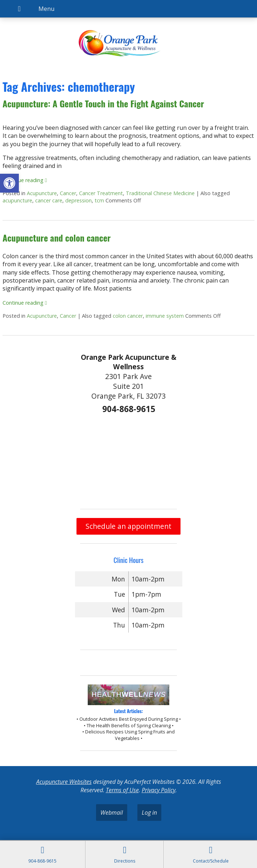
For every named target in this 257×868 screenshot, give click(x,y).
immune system (165, 316)
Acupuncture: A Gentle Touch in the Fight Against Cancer (103, 103)
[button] (9, 183)
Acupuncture (42, 193)
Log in (149, 813)
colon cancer (128, 316)
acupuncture (17, 200)
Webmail (112, 813)
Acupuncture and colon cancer (57, 238)
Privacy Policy (159, 790)
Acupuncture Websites (64, 782)
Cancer (68, 193)
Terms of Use (122, 790)
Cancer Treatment (101, 193)
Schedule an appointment (128, 526)
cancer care (49, 200)
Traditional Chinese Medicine (160, 193)
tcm (99, 200)
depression (78, 200)
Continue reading (25, 180)
